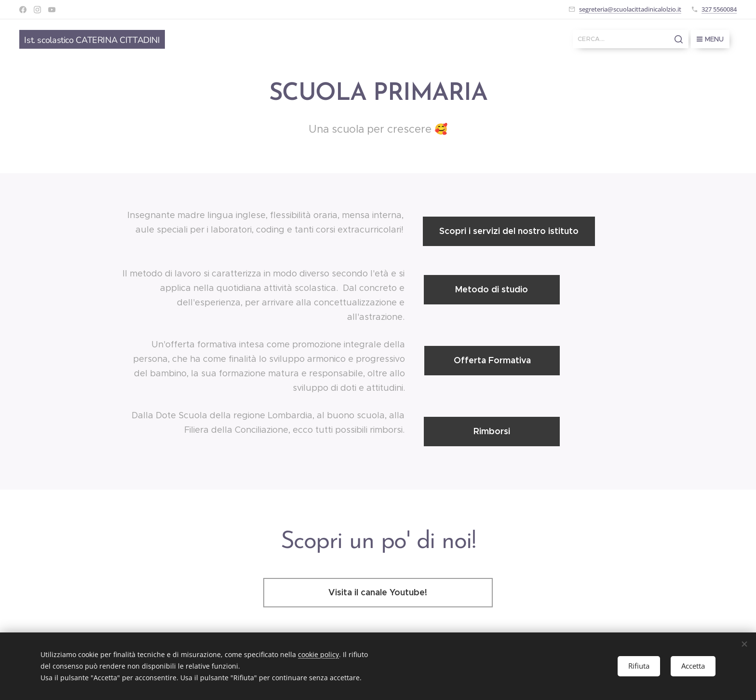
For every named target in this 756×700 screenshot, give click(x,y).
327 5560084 (719, 9)
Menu (710, 39)
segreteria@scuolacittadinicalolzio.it (630, 9)
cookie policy (318, 654)
